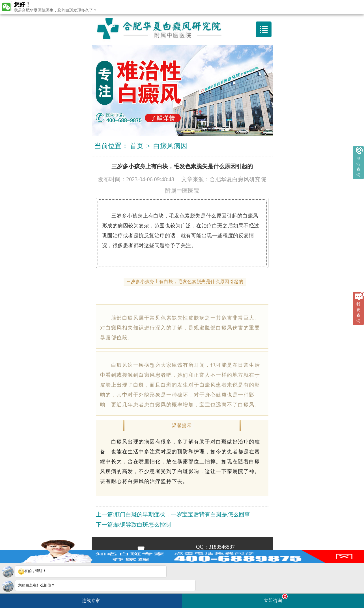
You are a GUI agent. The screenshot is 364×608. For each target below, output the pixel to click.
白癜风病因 (170, 146)
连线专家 (91, 601)
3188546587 (222, 547)
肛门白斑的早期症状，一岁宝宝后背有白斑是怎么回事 (182, 514)
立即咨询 (276, 598)
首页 (137, 146)
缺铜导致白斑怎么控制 (143, 525)
